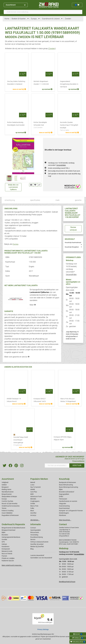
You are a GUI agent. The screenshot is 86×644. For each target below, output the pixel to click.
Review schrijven (73, 229)
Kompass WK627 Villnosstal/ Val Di (40, 400)
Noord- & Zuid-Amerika (10, 504)
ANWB (33, 489)
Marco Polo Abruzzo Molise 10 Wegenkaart (68, 400)
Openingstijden (36, 530)
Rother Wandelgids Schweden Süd (43, 125)
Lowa (32, 485)
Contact (33, 528)
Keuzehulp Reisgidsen (72, 247)
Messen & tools (7, 551)
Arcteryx (33, 515)
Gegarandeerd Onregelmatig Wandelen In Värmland (69, 84)
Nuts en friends (7, 554)
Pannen (4, 556)
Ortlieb (33, 504)
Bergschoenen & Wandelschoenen (13, 528)
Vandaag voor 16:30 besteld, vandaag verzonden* (71, 269)
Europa (16, 244)
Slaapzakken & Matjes (9, 496)
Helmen (4, 544)
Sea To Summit (35, 487)
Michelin (33, 499)
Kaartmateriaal (64, 508)
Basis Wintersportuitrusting (69, 487)
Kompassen (6, 549)
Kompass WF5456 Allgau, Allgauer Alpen (63, 438)
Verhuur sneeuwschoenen (39, 542)
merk (58, 200)
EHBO (61, 496)
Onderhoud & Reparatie (13, 524)
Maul (32, 511)
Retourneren (35, 532)
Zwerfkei (33, 513)
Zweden (52, 49)
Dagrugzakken (64, 494)
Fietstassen (63, 499)
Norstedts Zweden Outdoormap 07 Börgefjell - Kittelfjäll (69, 126)
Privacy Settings (43, 629)
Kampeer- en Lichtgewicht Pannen (71, 511)
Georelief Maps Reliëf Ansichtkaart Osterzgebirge (23, 441)
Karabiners (5, 547)
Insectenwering (64, 506)
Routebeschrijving (37, 537)
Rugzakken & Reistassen (10, 515)
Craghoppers (35, 501)
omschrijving (10, 200)
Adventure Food (36, 496)
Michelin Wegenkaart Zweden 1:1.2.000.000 (41, 83)
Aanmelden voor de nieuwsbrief (41, 558)
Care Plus (34, 492)
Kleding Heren (6, 489)
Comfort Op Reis (7, 501)
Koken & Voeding (8, 511)
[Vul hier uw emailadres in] (57, 465)
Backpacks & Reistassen (67, 482)
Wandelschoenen (8, 492)
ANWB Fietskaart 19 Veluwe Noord (14, 400)
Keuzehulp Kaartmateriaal (73, 242)
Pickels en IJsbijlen (8, 558)
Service (33, 539)
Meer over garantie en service (17, 357)
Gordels (4, 539)
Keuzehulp (64, 479)
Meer (33, 305)
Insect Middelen (7, 513)
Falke (32, 508)
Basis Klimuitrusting (66, 485)
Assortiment (16, 5)
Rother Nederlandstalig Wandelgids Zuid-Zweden (16, 124)
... (27, 19)
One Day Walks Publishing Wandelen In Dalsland (16, 83)
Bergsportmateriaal (8, 530)
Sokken (4, 485)
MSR (32, 494)
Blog (32, 549)
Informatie (36, 524)
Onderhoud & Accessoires (11, 506)
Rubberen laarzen (8, 561)
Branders (5, 535)
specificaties (35, 200)
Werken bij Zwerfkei (37, 547)
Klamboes (62, 515)
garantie (78, 200)
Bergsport (5, 487)
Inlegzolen (63, 504)
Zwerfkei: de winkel (37, 544)
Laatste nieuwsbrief (37, 555)
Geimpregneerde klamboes (11, 537)
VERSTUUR (77, 465)
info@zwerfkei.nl (72, 336)
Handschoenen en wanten (68, 501)
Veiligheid (5, 482)
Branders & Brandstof (67, 492)
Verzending (34, 535)
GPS (3, 542)
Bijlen (61, 489)
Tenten (4, 508)
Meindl (33, 482)
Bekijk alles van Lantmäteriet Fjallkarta (13, 187)
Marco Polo (34, 506)
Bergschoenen (7, 494)
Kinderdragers (64, 513)
